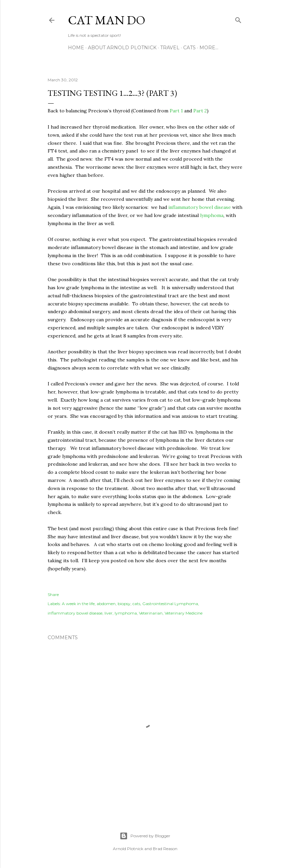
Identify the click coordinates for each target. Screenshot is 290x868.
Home (76, 48)
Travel (170, 48)
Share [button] (53, 594)
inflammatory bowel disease (200, 207)
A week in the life (78, 604)
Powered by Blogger (145, 836)
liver (108, 613)
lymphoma (212, 215)
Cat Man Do (107, 20)
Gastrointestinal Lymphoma (170, 604)
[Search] (238, 19)
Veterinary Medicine (184, 613)
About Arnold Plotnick (122, 48)
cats (136, 604)
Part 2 (200, 111)
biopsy (124, 604)
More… (209, 48)
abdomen (106, 604)
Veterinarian (151, 613)
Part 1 (176, 111)
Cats (189, 48)
